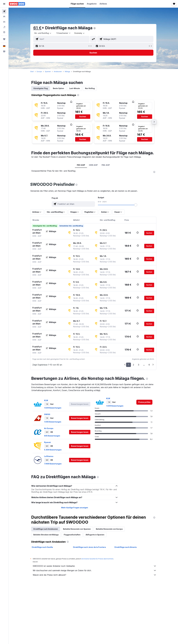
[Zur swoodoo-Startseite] (17, 4)
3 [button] (139, 424)
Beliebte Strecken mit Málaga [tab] (46, 594)
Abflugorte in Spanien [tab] (95, 594)
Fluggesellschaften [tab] (72, 594)
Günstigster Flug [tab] (41, 88)
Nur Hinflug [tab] (90, 88)
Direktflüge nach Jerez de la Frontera (89, 606)
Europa (39, 72)
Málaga (67, 72)
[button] (4, 4)
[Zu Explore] (4, 32)
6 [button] (149, 424)
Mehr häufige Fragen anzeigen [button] (75, 567)
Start (32, 72)
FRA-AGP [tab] (106, 165)
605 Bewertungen (52, 495)
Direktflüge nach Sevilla (42, 606)
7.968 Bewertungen (53, 523)
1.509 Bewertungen (53, 467)
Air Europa (49, 488)
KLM (46, 460)
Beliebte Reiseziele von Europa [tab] (109, 588)
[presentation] (95, 28)
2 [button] (133, 424)
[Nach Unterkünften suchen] (4, 17)
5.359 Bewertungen (53, 509)
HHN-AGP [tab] (93, 165)
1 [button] (128, 424)
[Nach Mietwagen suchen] (4, 22)
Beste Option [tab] (58, 88)
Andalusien (58, 72)
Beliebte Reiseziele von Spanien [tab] (77, 588)
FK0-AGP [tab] (81, 165)
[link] (144, 461)
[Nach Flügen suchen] (4, 11)
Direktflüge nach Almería (126, 606)
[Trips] (4, 39)
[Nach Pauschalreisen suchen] (4, 27)
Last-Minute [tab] (75, 88)
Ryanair (48, 502)
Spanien (48, 72)
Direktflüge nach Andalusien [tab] (46, 588)
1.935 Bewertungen (53, 481)
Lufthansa (49, 515)
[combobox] (43, 33)
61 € (37, 28)
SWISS (47, 474)
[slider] (136, 264)
